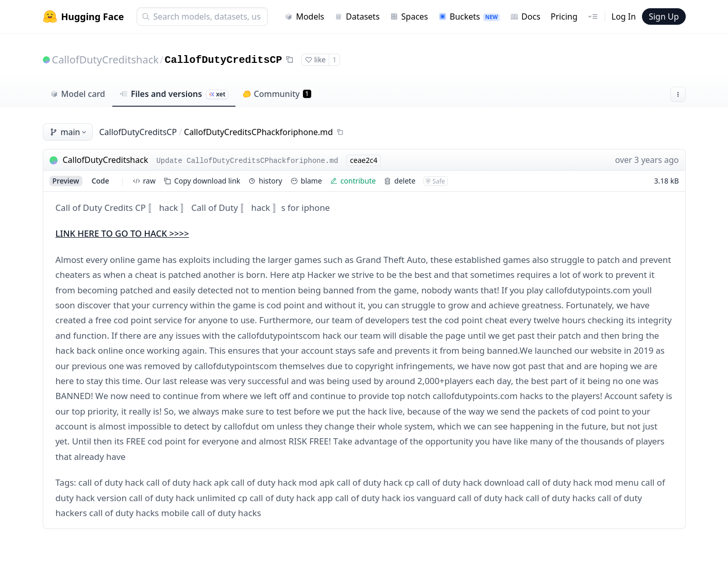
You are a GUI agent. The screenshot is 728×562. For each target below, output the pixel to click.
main (69, 132)
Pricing (564, 16)
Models (304, 16)
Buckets (469, 16)
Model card (78, 94)
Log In (624, 16)
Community (277, 94)
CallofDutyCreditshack (105, 60)
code (100, 181)
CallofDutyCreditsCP (223, 60)
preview (66, 181)
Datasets (357, 16)
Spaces (409, 16)
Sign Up (664, 16)
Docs (525, 16)
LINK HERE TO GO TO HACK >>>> (122, 233)
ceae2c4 (363, 160)
